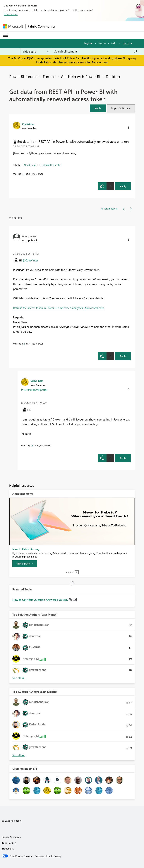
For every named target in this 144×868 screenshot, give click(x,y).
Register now (100, 62)
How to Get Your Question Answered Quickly (41, 600)
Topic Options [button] (120, 108)
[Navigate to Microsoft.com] (13, 26)
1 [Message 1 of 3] (24, 174)
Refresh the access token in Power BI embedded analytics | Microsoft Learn (59, 308)
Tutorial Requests (51, 165)
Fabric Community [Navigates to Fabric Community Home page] (42, 26)
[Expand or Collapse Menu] (5, 35)
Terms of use (9, 843)
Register (88, 43)
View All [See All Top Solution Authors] (18, 678)
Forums (49, 76)
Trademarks (8, 848)
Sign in (102, 43)
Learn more (11, 14)
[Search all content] (96, 51)
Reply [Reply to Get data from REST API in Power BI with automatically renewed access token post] (123, 186)
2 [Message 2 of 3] (24, 343)
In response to (34, 390)
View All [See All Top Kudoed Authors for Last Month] (18, 755)
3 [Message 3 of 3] (32, 445)
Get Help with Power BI (81, 76)
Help (114, 43)
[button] (98, 108)
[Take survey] (25, 564)
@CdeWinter (30, 260)
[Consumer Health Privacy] (48, 856)
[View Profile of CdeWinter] (28, 124)
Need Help (30, 165)
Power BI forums (23, 76)
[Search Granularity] (36, 51)
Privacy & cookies (11, 837)
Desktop (113, 76)
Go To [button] (126, 43)
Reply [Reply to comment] (123, 356)
